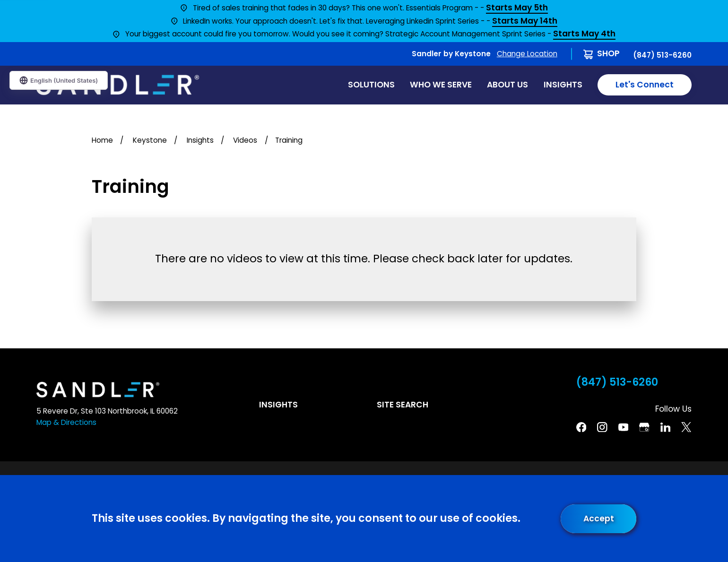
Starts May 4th (584, 34)
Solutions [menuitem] (371, 85)
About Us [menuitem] (507, 85)
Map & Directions (66, 422)
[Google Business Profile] (644, 427)
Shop (608, 53)
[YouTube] (624, 427)
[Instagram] (602, 427)
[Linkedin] (666, 427)
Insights (278, 405)
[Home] (118, 85)
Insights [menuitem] (563, 85)
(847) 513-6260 (662, 55)
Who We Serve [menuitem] (441, 85)
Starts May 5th (517, 8)
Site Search (403, 405)
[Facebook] (581, 427)
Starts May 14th (525, 22)
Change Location (527, 54)
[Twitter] (686, 427)
